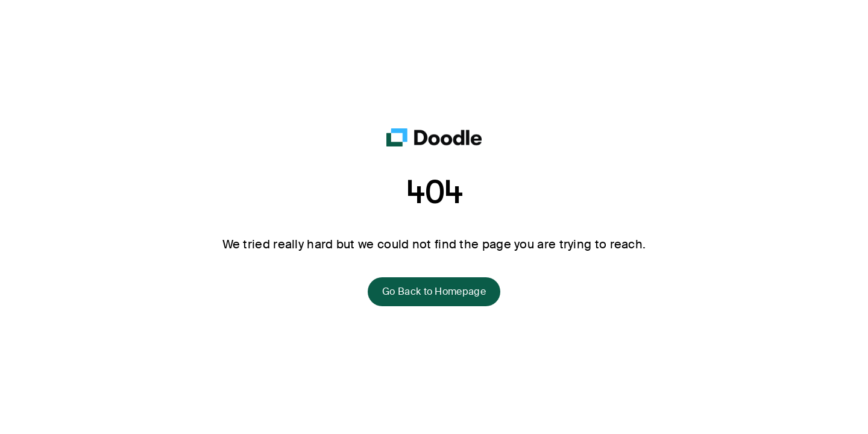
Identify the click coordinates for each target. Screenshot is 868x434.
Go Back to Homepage (434, 291)
